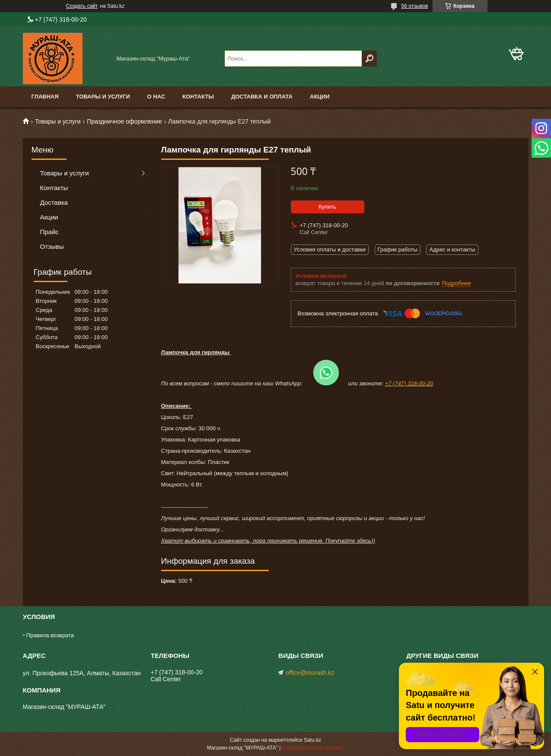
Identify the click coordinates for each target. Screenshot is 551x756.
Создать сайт (82, 6)
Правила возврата (50, 635)
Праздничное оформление (124, 121)
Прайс (49, 232)
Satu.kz (312, 740)
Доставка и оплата (262, 97)
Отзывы (52, 246)
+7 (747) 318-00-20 (409, 383)
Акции (320, 97)
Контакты (198, 97)
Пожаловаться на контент (313, 748)
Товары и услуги (103, 97)
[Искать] (369, 59)
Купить (327, 207)
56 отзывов (414, 6)
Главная (45, 97)
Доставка (54, 202)
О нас (156, 97)
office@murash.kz (310, 673)
